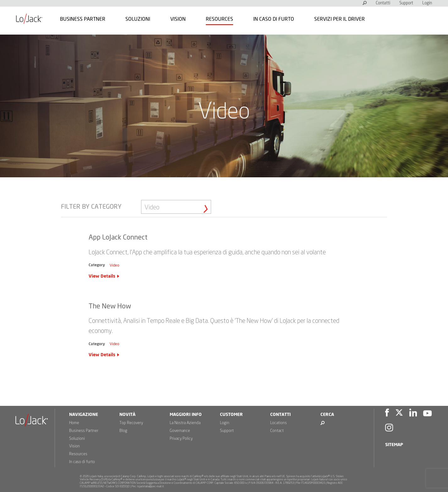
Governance (180, 431)
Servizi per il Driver (339, 19)
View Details (102, 276)
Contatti (383, 3)
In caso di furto (274, 19)
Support (406, 3)
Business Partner (83, 19)
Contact (277, 431)
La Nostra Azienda (185, 423)
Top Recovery (131, 423)
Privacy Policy (181, 439)
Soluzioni (138, 19)
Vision (178, 19)
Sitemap (394, 445)
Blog (123, 431)
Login (427, 3)
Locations (279, 423)
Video (115, 265)
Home (74, 423)
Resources (219, 19)
